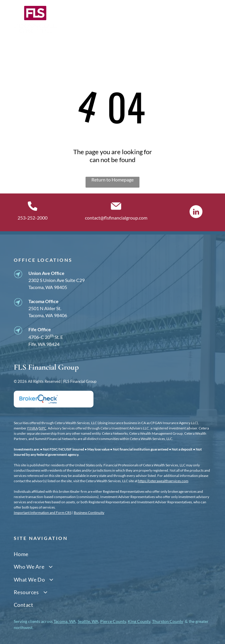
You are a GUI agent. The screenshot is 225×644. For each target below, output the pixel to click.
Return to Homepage (112, 180)
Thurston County (168, 621)
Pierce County (113, 621)
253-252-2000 (33, 218)
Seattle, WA (88, 621)
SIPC (43, 428)
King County (139, 621)
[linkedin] (196, 212)
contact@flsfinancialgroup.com (116, 218)
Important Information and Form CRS (43, 513)
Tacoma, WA (65, 621)
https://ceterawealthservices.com (163, 481)
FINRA (33, 428)
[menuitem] (113, 554)
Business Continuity (89, 513)
